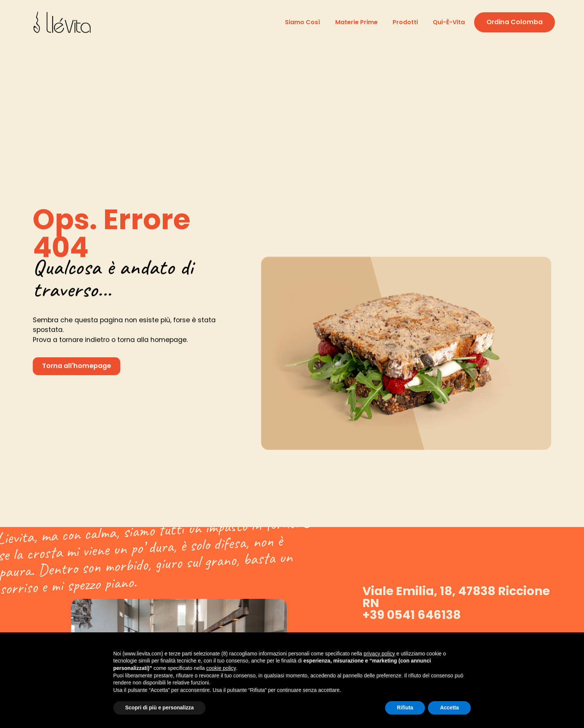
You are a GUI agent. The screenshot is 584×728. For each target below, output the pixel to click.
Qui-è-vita (449, 22)
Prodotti (405, 22)
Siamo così (303, 22)
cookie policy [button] (221, 668)
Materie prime (356, 22)
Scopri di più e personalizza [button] (159, 708)
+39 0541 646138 (412, 615)
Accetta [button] (449, 708)
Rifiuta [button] (405, 708)
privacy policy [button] (379, 654)
